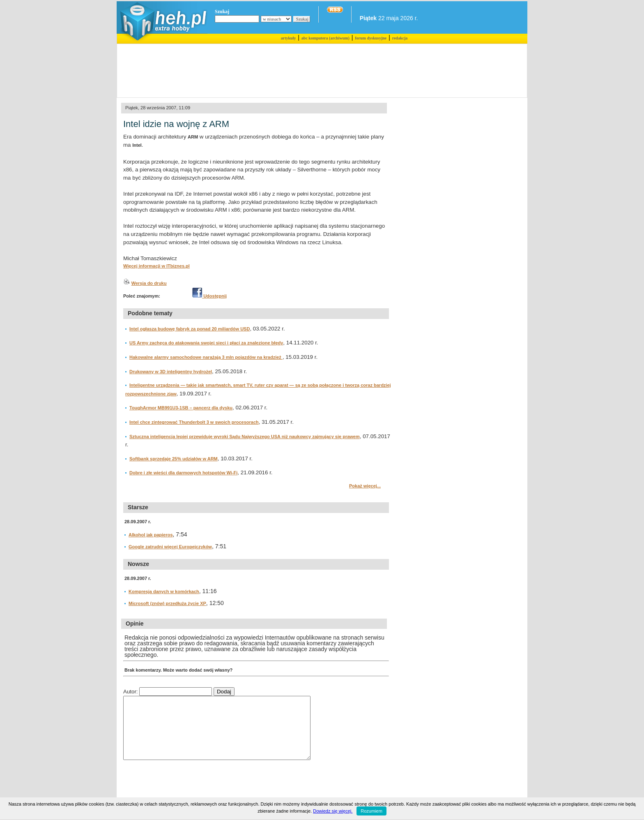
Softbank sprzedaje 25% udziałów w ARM (174, 459)
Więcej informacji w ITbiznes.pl (156, 266)
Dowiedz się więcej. (333, 811)
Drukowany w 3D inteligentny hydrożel (171, 372)
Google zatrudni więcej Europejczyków (170, 547)
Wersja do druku (149, 283)
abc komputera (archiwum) (325, 38)
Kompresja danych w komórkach (164, 591)
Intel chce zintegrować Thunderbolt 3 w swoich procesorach (194, 422)
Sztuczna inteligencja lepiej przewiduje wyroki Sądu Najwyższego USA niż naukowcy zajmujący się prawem (245, 437)
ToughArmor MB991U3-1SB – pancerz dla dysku (181, 408)
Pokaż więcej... (365, 486)
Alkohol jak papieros (151, 535)
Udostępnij (209, 296)
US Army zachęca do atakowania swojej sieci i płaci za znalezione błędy (206, 343)
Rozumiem (371, 811)
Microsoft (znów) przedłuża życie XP (167, 603)
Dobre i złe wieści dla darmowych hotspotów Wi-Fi (183, 473)
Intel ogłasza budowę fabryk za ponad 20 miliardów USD (190, 329)
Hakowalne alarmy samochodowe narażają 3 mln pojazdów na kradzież (206, 357)
